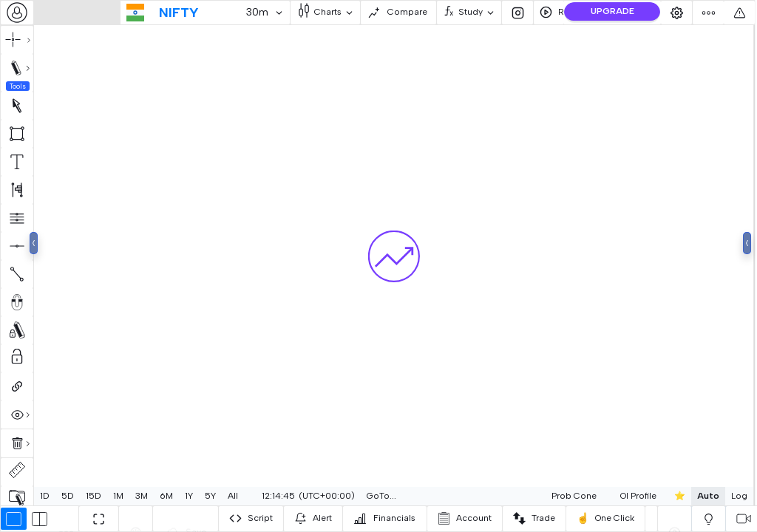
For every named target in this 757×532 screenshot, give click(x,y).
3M (142, 496)
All (233, 496)
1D (45, 496)
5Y (210, 496)
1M (118, 496)
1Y (189, 496)
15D (94, 496)
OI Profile (603, 496)
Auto (673, 496)
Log (704, 496)
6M (166, 496)
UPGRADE (612, 11)
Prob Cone (539, 496)
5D (68, 496)
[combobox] (17, 13)
